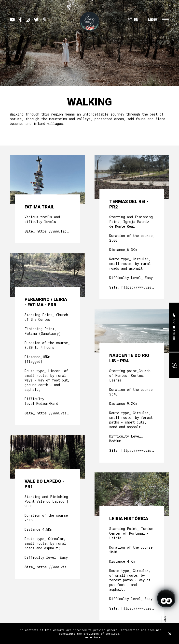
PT (130, 20)
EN (136, 20)
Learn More (92, 637)
